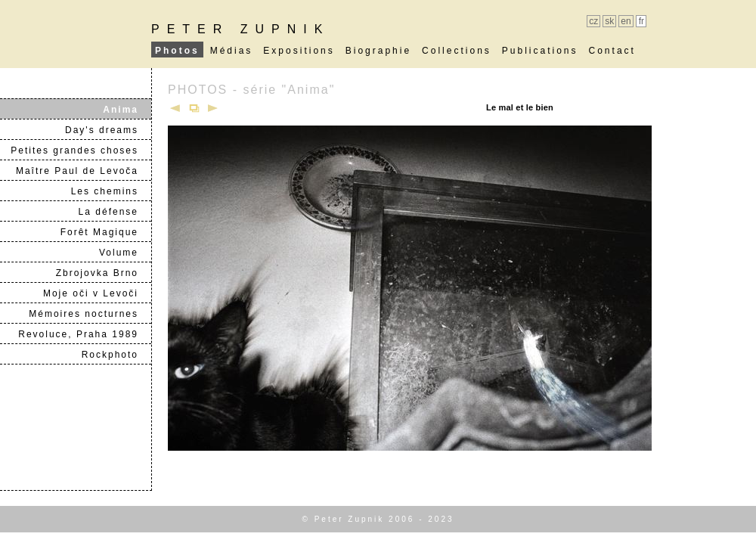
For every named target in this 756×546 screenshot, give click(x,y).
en (626, 21)
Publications (540, 51)
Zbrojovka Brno (103, 273)
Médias (232, 51)
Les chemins (111, 191)
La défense (115, 212)
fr (641, 21)
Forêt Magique (105, 232)
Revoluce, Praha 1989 (84, 334)
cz (593, 21)
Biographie (378, 51)
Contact (612, 51)
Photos (177, 51)
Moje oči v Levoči (97, 293)
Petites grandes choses (81, 150)
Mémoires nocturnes (90, 314)
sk (609, 21)
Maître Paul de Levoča (83, 171)
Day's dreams (108, 130)
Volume (125, 253)
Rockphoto (116, 355)
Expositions (299, 51)
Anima (127, 110)
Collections (457, 51)
